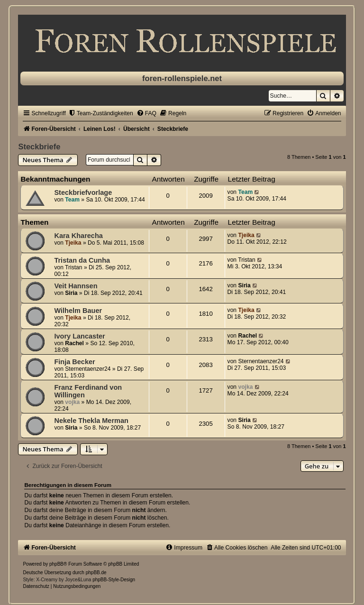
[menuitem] (101, 113)
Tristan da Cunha (82, 260)
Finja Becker (74, 362)
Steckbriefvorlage (83, 192)
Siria (71, 293)
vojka (72, 402)
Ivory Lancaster (79, 336)
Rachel (74, 343)
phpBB (56, 564)
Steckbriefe (39, 147)
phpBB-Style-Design (114, 580)
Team (72, 200)
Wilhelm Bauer (78, 311)
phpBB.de (96, 573)
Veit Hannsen (76, 286)
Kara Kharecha (78, 236)
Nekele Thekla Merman (91, 421)
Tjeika (73, 243)
